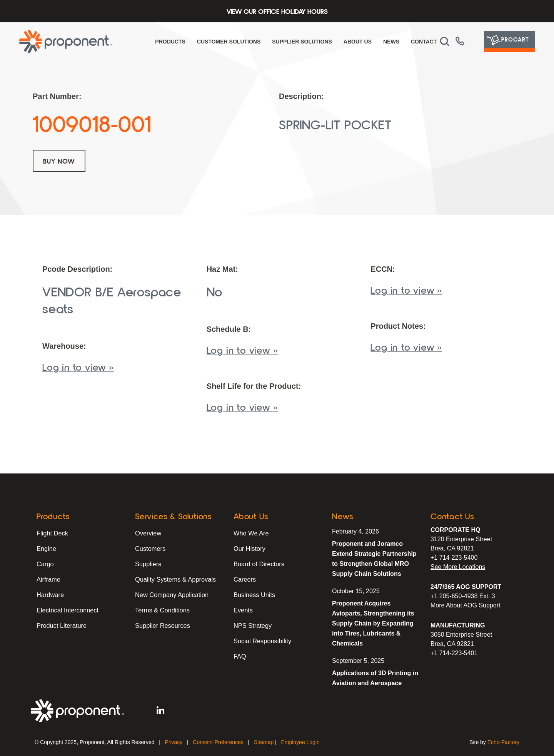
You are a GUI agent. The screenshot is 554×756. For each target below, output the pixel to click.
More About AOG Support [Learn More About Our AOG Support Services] (465, 605)
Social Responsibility (262, 641)
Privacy (174, 742)
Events (243, 610)
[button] (445, 42)
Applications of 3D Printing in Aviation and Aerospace (375, 678)
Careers (244, 579)
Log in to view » (78, 367)
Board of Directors (258, 564)
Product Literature (61, 625)
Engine (46, 548)
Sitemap (264, 742)
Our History (249, 548)
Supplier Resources (162, 625)
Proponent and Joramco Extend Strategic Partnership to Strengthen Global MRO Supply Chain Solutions (374, 559)
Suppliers (148, 564)
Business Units (254, 595)
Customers (150, 548)
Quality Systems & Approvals (174, 579)
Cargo (45, 564)
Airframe (48, 579)
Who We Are (251, 533)
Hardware (50, 595)
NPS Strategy (252, 625)
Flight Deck (52, 533)
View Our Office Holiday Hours (277, 11)
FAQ (240, 656)
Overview (148, 533)
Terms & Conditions (162, 610)
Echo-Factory (503, 742)
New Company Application (171, 595)
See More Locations (458, 567)
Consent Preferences (218, 742)
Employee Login (300, 742)
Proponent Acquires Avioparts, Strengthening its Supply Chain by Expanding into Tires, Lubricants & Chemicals (373, 623)
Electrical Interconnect (67, 610)
